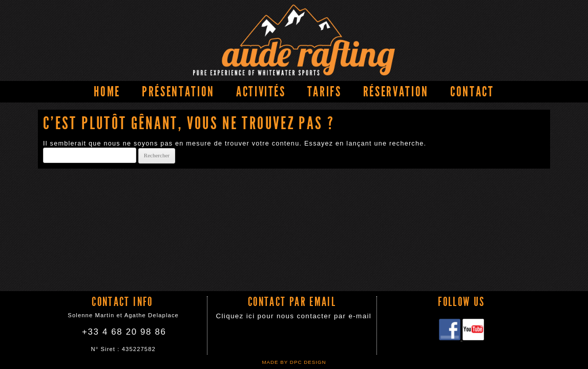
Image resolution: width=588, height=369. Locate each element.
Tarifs (324, 92)
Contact (472, 92)
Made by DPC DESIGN (294, 362)
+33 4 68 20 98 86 (124, 332)
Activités (261, 92)
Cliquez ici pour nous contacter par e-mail (293, 316)
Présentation (178, 92)
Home (107, 92)
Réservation (396, 92)
